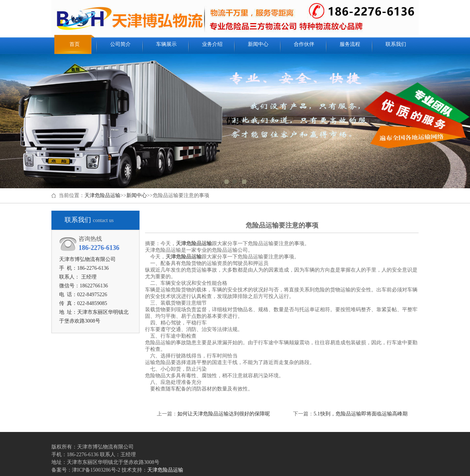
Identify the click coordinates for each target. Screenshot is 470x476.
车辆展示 (166, 44)
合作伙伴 (304, 44)
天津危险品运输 (102, 195)
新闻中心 (258, 44)
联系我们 (396, 44)
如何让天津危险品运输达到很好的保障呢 (224, 414)
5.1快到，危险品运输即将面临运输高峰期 (361, 414)
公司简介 (120, 44)
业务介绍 (212, 44)
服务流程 (350, 44)
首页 (75, 44)
